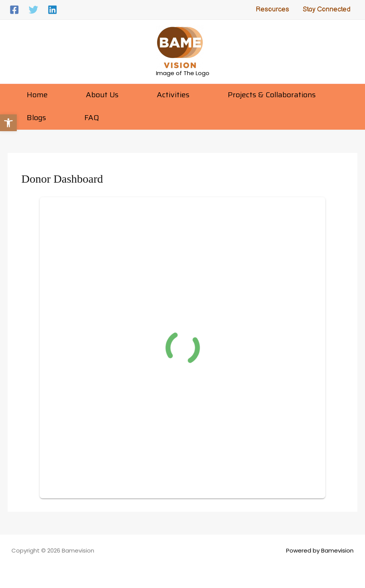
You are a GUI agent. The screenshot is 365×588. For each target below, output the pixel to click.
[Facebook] (14, 10)
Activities (173, 95)
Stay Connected (327, 9)
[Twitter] (33, 10)
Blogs (36, 117)
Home (37, 95)
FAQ (92, 117)
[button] (8, 123)
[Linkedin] (52, 10)
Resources (272, 9)
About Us (102, 95)
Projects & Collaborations (272, 95)
